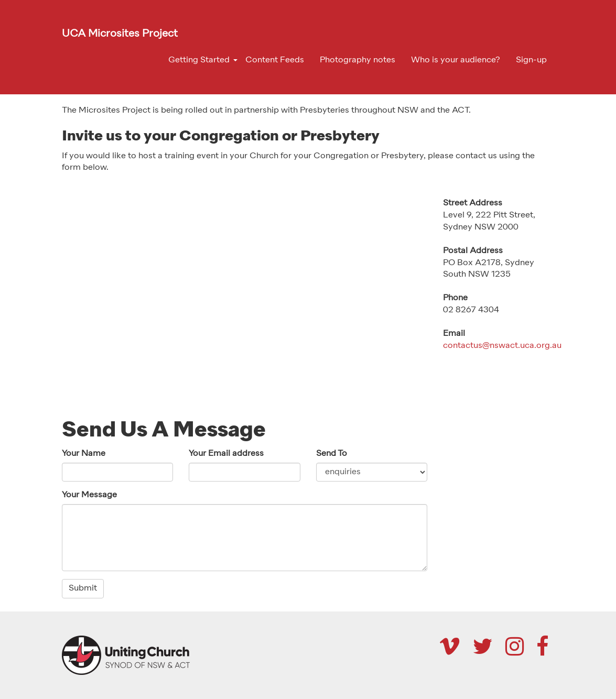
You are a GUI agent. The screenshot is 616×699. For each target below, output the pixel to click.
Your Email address (226, 454)
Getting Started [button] (199, 60)
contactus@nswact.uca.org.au (502, 346)
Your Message (89, 495)
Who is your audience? (456, 60)
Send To (332, 454)
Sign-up (531, 60)
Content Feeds (275, 60)
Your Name (84, 454)
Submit (83, 588)
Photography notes (358, 60)
